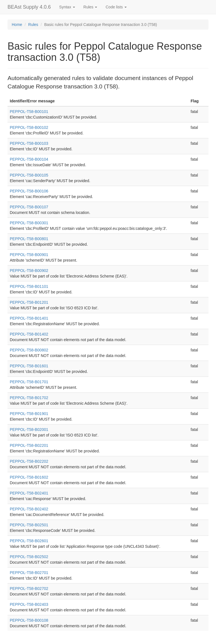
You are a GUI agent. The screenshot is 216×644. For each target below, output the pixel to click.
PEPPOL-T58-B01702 (29, 398)
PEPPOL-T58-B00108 (29, 620)
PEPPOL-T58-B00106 (29, 191)
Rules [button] (90, 7)
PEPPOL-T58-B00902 (29, 271)
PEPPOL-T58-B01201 (29, 302)
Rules (33, 25)
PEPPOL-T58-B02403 (29, 604)
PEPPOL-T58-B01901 (29, 414)
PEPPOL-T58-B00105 (29, 175)
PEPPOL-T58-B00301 (29, 223)
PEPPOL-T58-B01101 (29, 286)
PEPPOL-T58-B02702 (29, 588)
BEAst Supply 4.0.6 (29, 7)
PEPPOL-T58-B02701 (29, 573)
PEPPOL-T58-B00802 (29, 350)
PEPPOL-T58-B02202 (29, 461)
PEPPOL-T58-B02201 (29, 445)
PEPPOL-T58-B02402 (29, 509)
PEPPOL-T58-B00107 (29, 207)
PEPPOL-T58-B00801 (29, 239)
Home (17, 25)
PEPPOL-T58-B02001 (29, 430)
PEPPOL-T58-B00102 (29, 127)
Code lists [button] (116, 7)
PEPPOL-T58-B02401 (29, 493)
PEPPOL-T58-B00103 (29, 143)
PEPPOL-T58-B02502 (29, 557)
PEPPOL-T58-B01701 (29, 382)
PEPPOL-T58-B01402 (29, 334)
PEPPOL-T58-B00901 (29, 255)
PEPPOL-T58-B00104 (29, 159)
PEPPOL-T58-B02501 (29, 525)
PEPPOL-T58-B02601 (29, 541)
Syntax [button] (67, 7)
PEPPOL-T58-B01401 (29, 318)
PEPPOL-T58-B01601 (29, 366)
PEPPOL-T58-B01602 (29, 477)
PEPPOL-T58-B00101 (29, 112)
